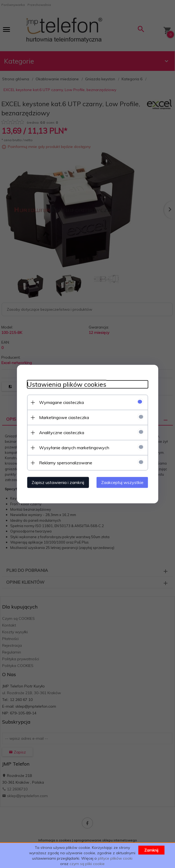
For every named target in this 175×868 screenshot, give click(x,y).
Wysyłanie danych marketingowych (73, 447)
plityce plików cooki (115, 858)
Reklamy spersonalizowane (64, 462)
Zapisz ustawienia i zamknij (56, 482)
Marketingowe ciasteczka (63, 417)
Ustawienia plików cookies (65, 384)
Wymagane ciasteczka (60, 402)
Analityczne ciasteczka (60, 432)
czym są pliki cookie (87, 864)
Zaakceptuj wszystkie (124, 482)
